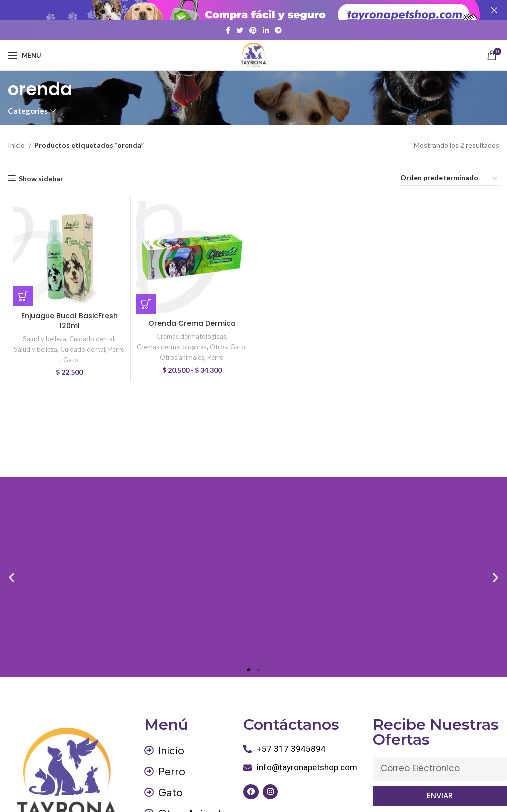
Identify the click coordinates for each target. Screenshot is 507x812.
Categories (28, 111)
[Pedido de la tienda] (449, 179)
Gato (71, 360)
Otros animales (182, 357)
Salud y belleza (44, 338)
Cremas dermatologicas (191, 336)
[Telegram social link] (278, 30)
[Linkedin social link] (266, 30)
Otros (219, 347)
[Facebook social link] (228, 30)
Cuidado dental (92, 338)
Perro (116, 349)
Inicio (17, 145)
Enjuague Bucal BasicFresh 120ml (69, 321)
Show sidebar (41, 178)
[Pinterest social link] (253, 30)
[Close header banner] (494, 10)
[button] (23, 296)
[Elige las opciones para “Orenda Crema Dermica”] (146, 304)
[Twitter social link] (240, 30)
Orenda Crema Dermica (192, 323)
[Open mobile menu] (24, 55)
